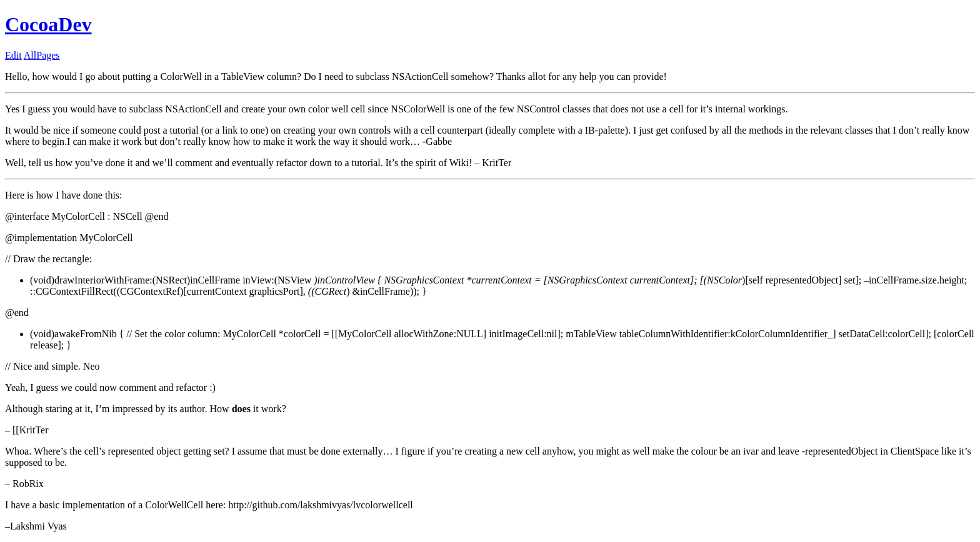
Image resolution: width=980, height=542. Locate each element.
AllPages (42, 55)
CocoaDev (48, 24)
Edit (13, 55)
